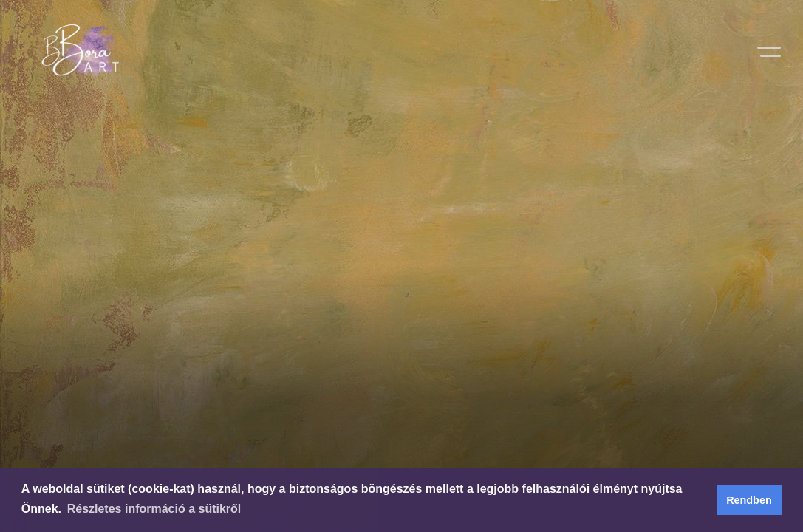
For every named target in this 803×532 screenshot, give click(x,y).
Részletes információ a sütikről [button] (154, 509)
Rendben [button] (749, 500)
